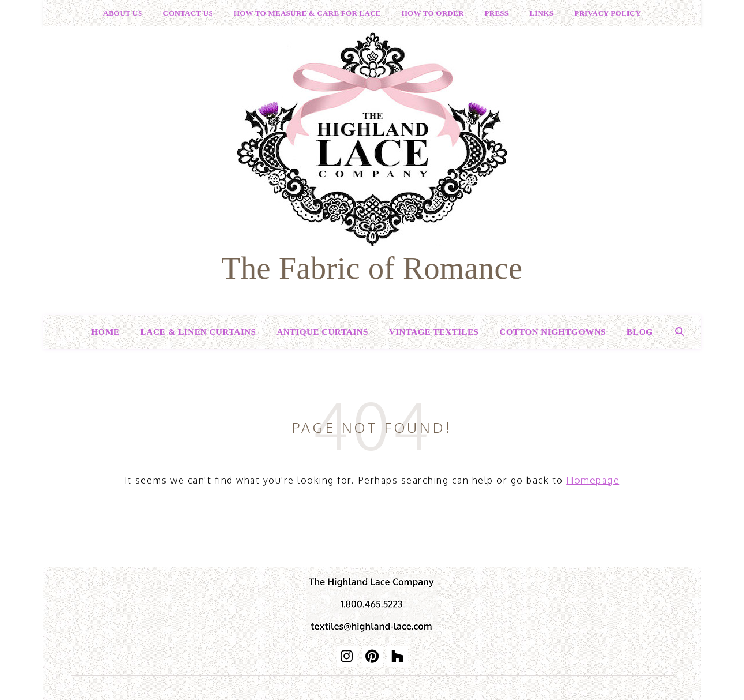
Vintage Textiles (434, 332)
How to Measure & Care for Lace (307, 13)
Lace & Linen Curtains (198, 332)
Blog (640, 332)
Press (497, 13)
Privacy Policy (607, 13)
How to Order (433, 13)
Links (541, 13)
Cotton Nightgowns (553, 332)
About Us (123, 13)
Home (106, 332)
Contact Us (188, 13)
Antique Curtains (322, 332)
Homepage (593, 480)
